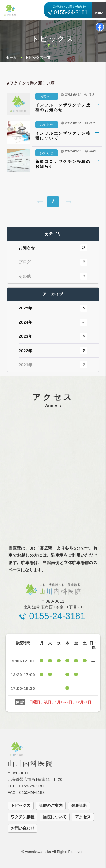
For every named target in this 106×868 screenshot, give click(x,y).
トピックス (21, 805)
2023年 (53, 336)
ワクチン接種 (23, 817)
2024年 (53, 322)
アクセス (83, 817)
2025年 (53, 308)
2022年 (53, 351)
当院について (55, 817)
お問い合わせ (23, 828)
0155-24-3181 (71, 12)
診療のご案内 (51, 805)
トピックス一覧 (38, 58)
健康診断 (79, 805)
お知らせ (47, 96)
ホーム (11, 58)
